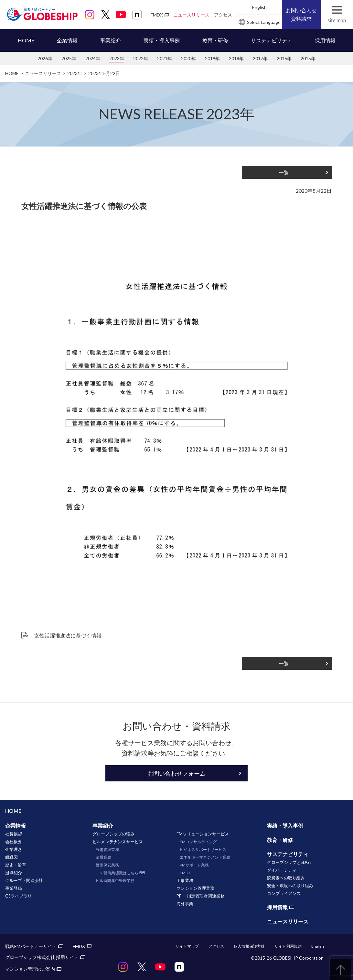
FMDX (157, 15)
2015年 (308, 58)
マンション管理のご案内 (30, 969)
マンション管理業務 (195, 888)
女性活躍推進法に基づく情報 (68, 635)
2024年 (93, 58)
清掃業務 (103, 857)
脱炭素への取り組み (286, 878)
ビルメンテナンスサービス (118, 842)
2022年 (141, 58)
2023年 (117, 58)
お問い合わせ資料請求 (301, 14)
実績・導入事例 (162, 40)
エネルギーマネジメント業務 (205, 857)
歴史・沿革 (16, 865)
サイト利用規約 (288, 946)
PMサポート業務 (194, 865)
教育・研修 (215, 40)
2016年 (284, 58)
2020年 (188, 58)
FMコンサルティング (198, 842)
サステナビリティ (272, 40)
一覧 (284, 172)
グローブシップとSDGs (289, 862)
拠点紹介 (14, 873)
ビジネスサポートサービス (203, 849)
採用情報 (325, 40)
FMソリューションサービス (203, 834)
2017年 (260, 58)
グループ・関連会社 (24, 880)
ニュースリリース (191, 15)
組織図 (11, 857)
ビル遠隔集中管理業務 (115, 881)
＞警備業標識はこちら (119, 873)
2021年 (165, 58)
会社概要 (14, 842)
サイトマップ (187, 946)
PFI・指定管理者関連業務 (201, 896)
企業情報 (67, 40)
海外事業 (185, 904)
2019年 (212, 58)
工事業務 (185, 880)
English (259, 7)
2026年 (45, 58)
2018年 (236, 58)
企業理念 (14, 849)
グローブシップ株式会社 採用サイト (42, 957)
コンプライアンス (284, 893)
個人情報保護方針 (249, 946)
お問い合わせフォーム (176, 773)
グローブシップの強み (113, 834)
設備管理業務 (107, 849)
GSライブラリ (18, 896)
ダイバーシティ (282, 870)
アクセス (223, 15)
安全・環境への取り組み (290, 886)
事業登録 (14, 888)
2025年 (69, 58)
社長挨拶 (14, 834)
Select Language (264, 22)
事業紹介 (111, 40)
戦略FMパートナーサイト (31, 946)
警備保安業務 (107, 865)
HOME (26, 40)
